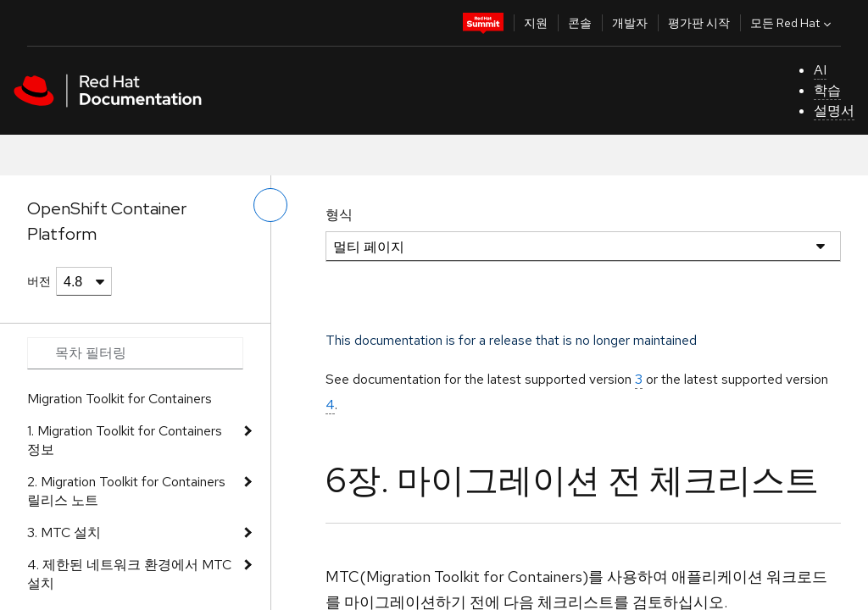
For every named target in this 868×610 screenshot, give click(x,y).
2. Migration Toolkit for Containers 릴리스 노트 (126, 491)
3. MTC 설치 (64, 532)
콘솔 (580, 23)
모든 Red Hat (793, 23)
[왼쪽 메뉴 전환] (270, 205)
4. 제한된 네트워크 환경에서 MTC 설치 (129, 574)
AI (820, 70)
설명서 (834, 111)
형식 (339, 215)
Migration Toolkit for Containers (120, 399)
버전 (39, 281)
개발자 (630, 23)
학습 (827, 90)
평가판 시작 (699, 23)
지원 (536, 23)
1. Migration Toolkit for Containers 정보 (125, 440)
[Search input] (135, 353)
